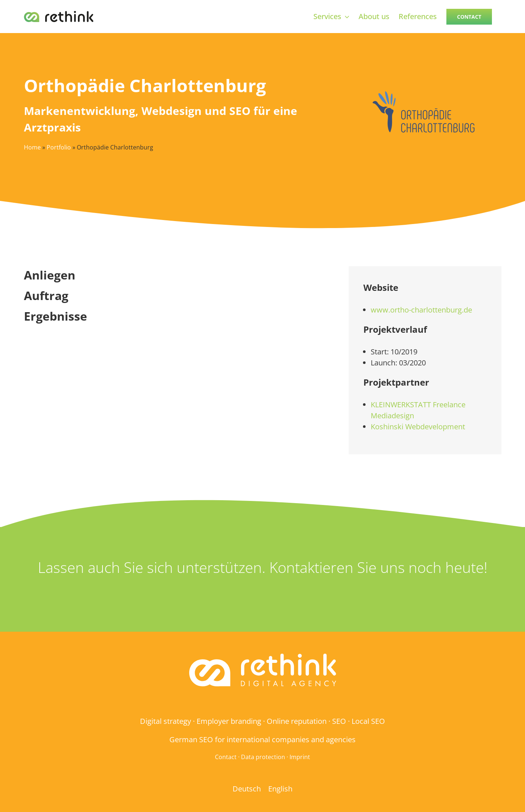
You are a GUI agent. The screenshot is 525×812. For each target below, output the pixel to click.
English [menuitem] (280, 788)
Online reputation (297, 721)
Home (32, 147)
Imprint (300, 757)
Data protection (263, 757)
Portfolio (59, 147)
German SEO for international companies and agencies (262, 739)
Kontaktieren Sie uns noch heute (377, 567)
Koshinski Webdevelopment (418, 427)
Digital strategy (166, 721)
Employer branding (229, 721)
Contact (226, 757)
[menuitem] (247, 789)
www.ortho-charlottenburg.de (421, 310)
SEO (339, 721)
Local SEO (368, 721)
